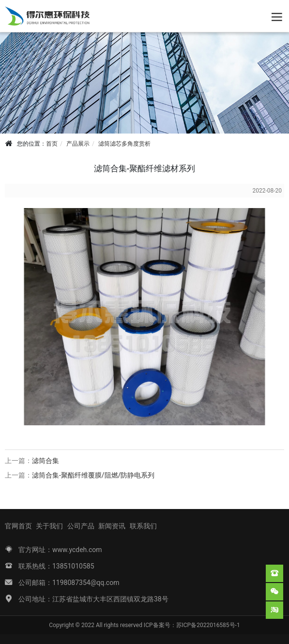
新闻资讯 (112, 526)
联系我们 (143, 526)
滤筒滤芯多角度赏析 (124, 144)
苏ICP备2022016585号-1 (208, 625)
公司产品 (81, 526)
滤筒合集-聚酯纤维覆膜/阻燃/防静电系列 (93, 475)
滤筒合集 (46, 461)
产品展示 (78, 144)
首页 (52, 144)
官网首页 (18, 526)
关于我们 (49, 526)
